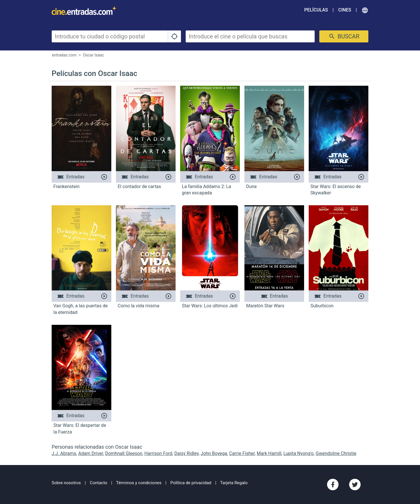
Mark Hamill (269, 453)
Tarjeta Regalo (234, 483)
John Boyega (214, 453)
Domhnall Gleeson (124, 453)
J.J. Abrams (64, 453)
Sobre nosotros (66, 483)
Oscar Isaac (94, 55)
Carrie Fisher (242, 453)
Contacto (99, 483)
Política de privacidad (191, 483)
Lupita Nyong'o (299, 453)
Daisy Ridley (187, 453)
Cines (345, 10)
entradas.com (64, 55)
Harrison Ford (158, 453)
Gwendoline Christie (336, 453)
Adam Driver (91, 453)
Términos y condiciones (139, 483)
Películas (316, 10)
